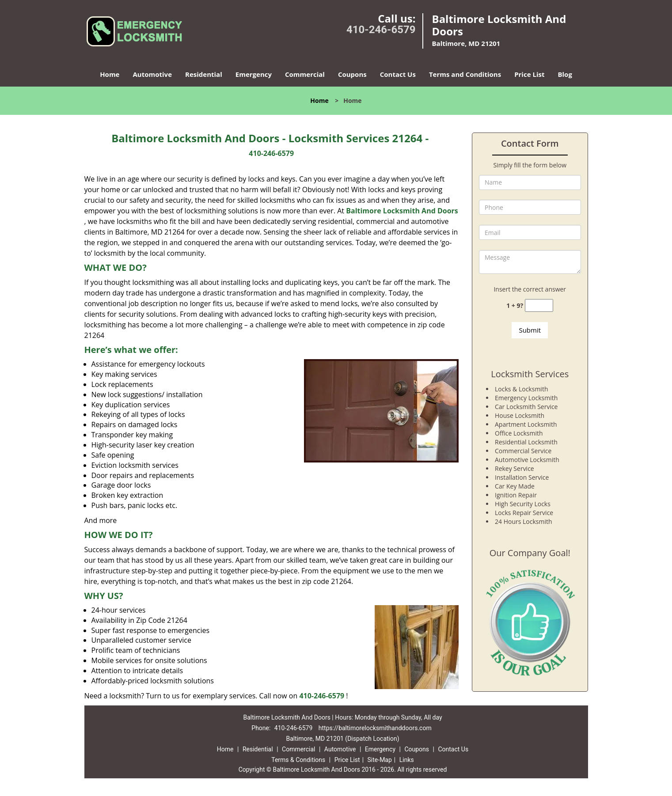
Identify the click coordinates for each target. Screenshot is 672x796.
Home (110, 74)
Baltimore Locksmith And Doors (402, 211)
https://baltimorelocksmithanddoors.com (375, 728)
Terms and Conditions (465, 74)
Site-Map (380, 760)
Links (407, 760)
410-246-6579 (381, 30)
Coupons (352, 74)
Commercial (305, 74)
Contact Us (398, 74)
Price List (529, 74)
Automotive (152, 74)
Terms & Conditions (298, 760)
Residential (204, 74)
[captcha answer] (539, 305)
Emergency (254, 74)
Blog (565, 74)
